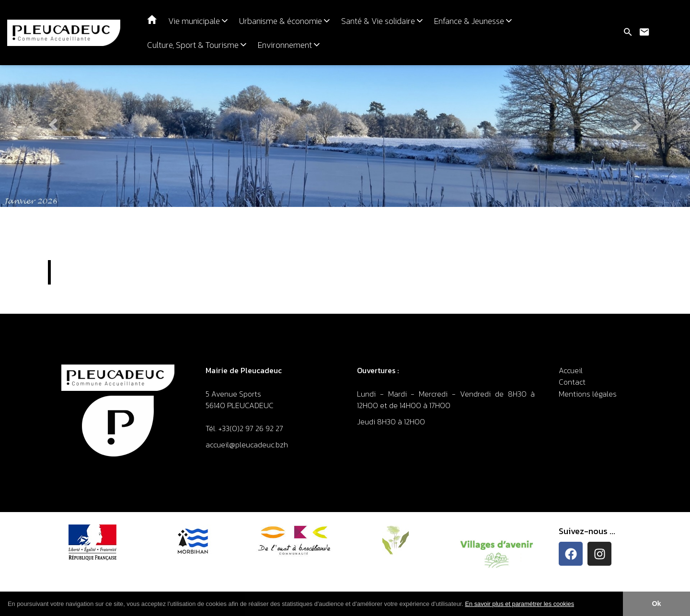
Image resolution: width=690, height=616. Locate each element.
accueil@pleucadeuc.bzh (248, 445)
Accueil (571, 370)
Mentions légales (588, 394)
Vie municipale (198, 21)
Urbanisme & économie (284, 21)
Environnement (289, 45)
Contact (572, 382)
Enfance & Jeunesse (473, 21)
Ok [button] (656, 604)
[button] (578, 605)
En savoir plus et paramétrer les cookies (519, 604)
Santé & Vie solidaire (382, 21)
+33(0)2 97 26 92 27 (251, 428)
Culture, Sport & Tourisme (197, 45)
